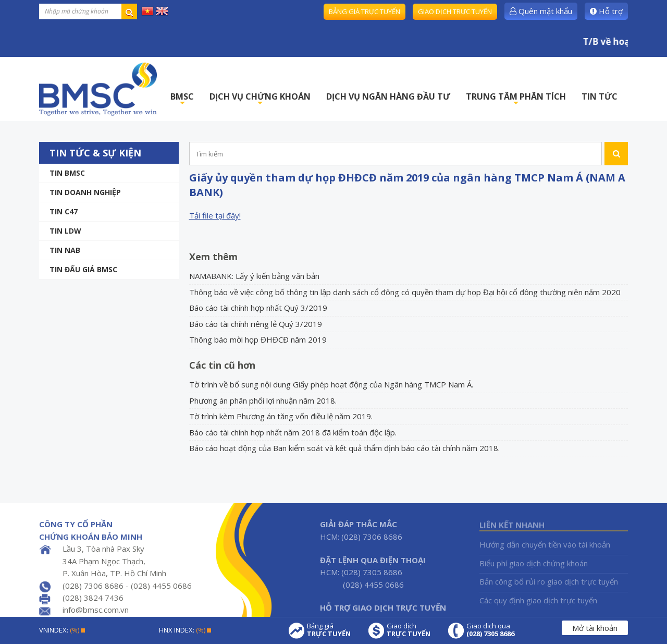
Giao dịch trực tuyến (455, 11)
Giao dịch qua (490, 630)
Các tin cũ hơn (222, 365)
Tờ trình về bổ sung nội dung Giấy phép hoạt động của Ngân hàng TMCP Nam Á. (331, 384)
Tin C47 (64, 211)
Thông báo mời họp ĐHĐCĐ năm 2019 (258, 339)
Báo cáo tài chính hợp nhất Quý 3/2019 (258, 308)
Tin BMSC (67, 173)
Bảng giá (329, 630)
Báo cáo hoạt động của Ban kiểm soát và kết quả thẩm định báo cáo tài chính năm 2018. (344, 448)
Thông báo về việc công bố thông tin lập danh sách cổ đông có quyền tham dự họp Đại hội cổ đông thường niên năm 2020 (405, 292)
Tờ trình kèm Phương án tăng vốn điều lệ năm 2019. (281, 416)
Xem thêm (213, 257)
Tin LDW (65, 231)
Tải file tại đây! (215, 215)
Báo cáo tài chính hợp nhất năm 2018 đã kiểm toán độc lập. (293, 432)
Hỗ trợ (606, 11)
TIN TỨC (600, 96)
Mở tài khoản (595, 628)
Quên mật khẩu (541, 11)
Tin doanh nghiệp (85, 192)
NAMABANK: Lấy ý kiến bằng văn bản (254, 276)
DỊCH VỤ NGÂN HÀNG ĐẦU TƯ (388, 96)
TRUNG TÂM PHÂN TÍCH (516, 99)
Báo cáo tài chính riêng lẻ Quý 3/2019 (256, 324)
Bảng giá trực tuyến (365, 11)
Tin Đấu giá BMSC (83, 269)
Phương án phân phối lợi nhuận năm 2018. (263, 400)
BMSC (182, 99)
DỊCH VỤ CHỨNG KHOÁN (260, 99)
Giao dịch (409, 630)
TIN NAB (65, 250)
